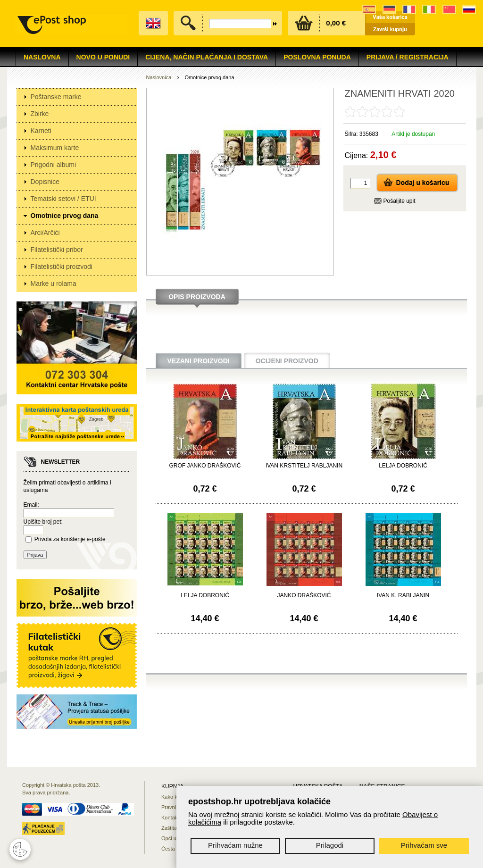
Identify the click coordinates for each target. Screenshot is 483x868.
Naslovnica (159, 77)
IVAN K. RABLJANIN (403, 595)
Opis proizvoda (197, 297)
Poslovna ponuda (317, 57)
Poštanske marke (56, 97)
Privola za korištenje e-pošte (70, 539)
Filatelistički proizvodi (62, 267)
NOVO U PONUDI (103, 57)
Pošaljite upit (400, 201)
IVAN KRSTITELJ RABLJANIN (304, 466)
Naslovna (42, 57)
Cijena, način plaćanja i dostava (207, 57)
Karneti (41, 131)
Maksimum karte (55, 148)
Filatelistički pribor (57, 250)
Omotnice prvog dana (65, 216)
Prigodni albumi (54, 165)
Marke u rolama (54, 284)
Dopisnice (45, 182)
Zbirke (40, 114)
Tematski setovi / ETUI (63, 199)
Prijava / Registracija (408, 57)
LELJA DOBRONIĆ (403, 466)
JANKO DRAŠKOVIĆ (304, 595)
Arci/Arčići (45, 233)
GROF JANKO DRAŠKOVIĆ (205, 466)
